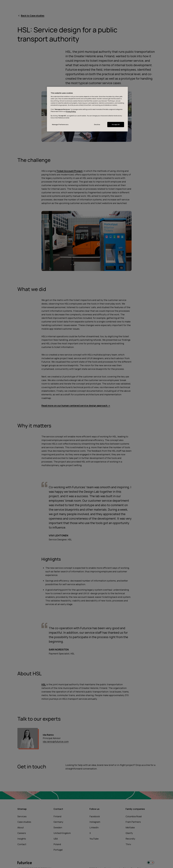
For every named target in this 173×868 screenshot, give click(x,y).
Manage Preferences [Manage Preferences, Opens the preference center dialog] (60, 124)
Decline (97, 124)
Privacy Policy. (71, 111)
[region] (87, 109)
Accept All (116, 124)
